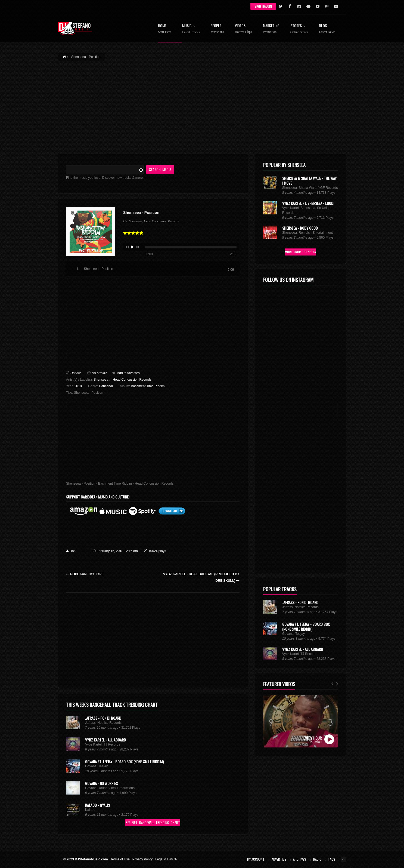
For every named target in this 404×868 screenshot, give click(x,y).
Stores (299, 29)
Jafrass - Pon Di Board (103, 718)
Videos (243, 29)
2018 (78, 386)
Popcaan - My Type (85, 574)
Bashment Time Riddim (148, 386)
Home (165, 29)
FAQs (332, 859)
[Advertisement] (202, 104)
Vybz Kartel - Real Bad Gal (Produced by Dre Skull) (201, 577)
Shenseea (101, 380)
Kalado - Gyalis (97, 805)
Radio (317, 859)
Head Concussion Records (132, 380)
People (217, 29)
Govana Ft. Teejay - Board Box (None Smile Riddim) (124, 761)
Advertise (279, 859)
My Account (256, 859)
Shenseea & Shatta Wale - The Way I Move (309, 181)
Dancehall (106, 386)
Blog (327, 29)
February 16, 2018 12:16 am (115, 551)
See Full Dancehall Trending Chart (153, 822)
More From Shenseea (300, 252)
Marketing (271, 29)
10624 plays (155, 551)
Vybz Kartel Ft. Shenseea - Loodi (308, 203)
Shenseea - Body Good (300, 228)
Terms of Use (120, 859)
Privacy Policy (143, 859)
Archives (300, 859)
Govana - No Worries (101, 783)
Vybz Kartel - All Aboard (105, 740)
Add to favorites (128, 373)
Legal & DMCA (166, 859)
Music (191, 29)
